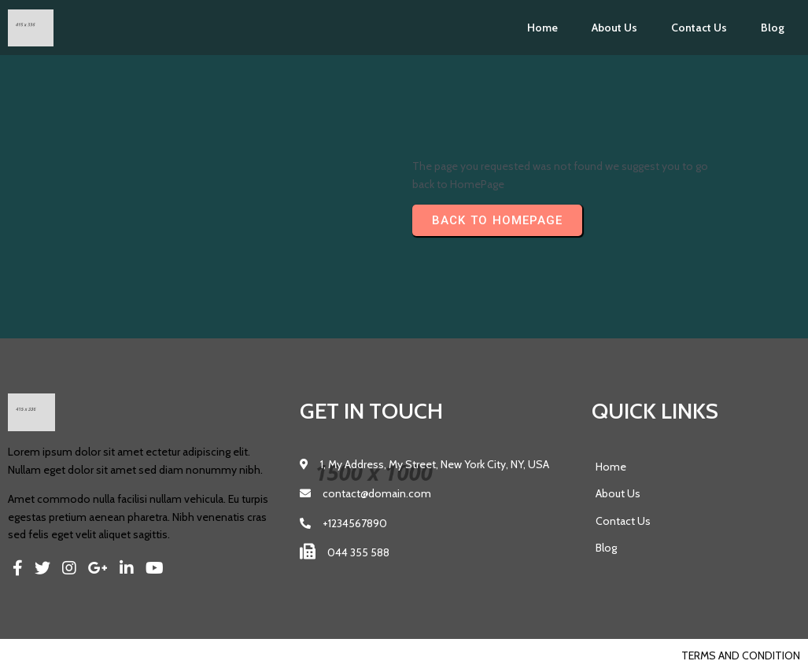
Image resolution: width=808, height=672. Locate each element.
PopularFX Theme (123, 655)
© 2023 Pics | (42, 655)
